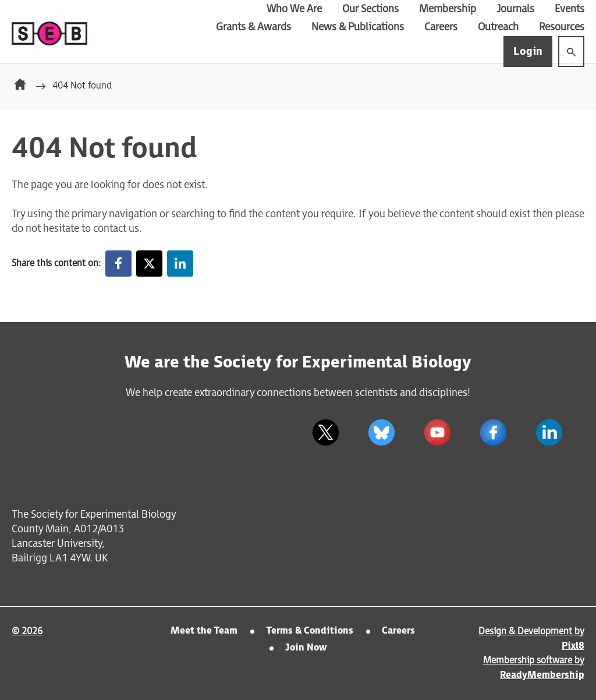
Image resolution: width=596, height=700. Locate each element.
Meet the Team (204, 631)
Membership (448, 9)
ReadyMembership (542, 675)
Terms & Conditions (310, 631)
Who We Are (294, 9)
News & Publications (358, 27)
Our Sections (370, 9)
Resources (562, 27)
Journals (515, 9)
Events (570, 9)
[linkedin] (549, 433)
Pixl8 (573, 646)
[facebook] (493, 433)
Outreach (498, 27)
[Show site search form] (571, 52)
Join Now (306, 648)
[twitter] (325, 433)
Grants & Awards (253, 27)
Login (528, 52)
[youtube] (437, 433)
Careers (441, 27)
